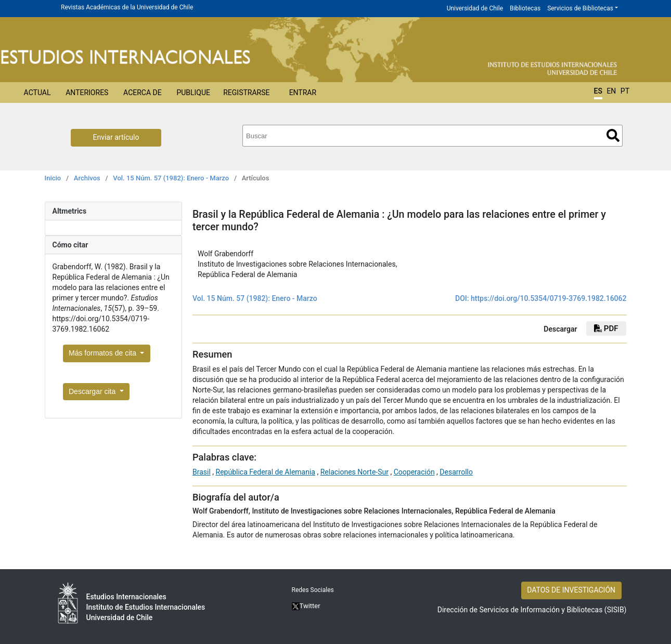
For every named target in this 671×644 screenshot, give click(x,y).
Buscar (613, 135)
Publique (193, 93)
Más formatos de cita (104, 353)
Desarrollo (456, 472)
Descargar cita (93, 391)
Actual (37, 93)
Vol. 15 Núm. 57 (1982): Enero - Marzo (171, 178)
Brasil (202, 472)
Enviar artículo (116, 137)
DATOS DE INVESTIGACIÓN (571, 590)
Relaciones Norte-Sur (354, 472)
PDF (606, 328)
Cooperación (414, 472)
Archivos (87, 178)
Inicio (53, 178)
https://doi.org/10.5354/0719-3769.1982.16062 (549, 298)
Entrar (303, 93)
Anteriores (87, 93)
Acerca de (143, 93)
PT (625, 91)
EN (611, 91)
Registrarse (246, 93)
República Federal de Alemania (266, 472)
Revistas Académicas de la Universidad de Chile (127, 7)
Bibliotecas (525, 8)
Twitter (306, 606)
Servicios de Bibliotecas (580, 8)
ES (598, 91)
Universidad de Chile (475, 8)
